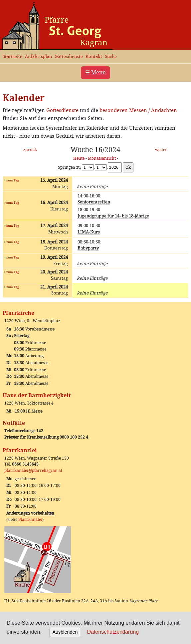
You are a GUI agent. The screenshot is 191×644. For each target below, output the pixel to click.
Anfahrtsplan (38, 57)
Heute (79, 158)
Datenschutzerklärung (113, 632)
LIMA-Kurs (89, 232)
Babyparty (88, 248)
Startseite (12, 57)
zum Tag (13, 180)
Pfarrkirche (18, 313)
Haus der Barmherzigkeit (37, 395)
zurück (30, 150)
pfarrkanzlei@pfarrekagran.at (33, 471)
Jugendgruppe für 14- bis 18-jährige (113, 216)
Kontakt (94, 57)
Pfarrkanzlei (20, 450)
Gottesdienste (69, 57)
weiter (161, 150)
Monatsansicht (102, 158)
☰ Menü (95, 73)
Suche (111, 57)
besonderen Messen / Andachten (138, 110)
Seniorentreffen (94, 202)
